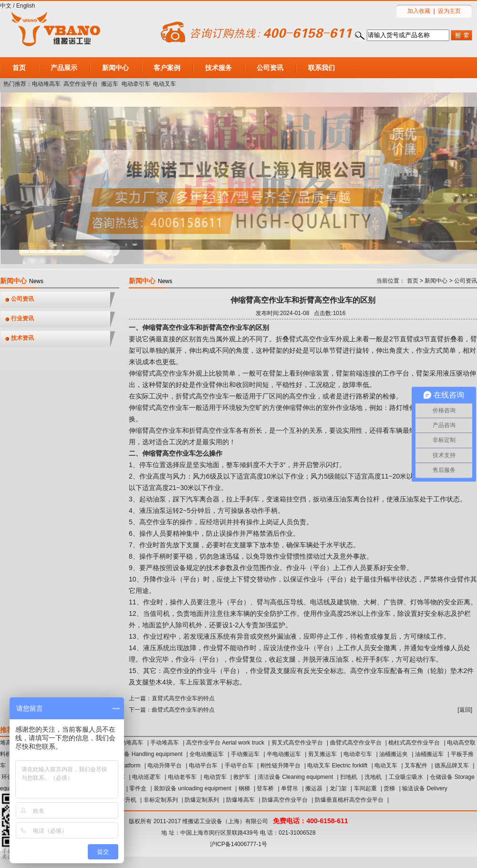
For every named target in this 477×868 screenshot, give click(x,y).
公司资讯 (270, 68)
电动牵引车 (136, 84)
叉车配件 (416, 766)
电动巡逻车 (146, 777)
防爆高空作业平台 (285, 800)
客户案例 (167, 68)
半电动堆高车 (126, 743)
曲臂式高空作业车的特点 (183, 710)
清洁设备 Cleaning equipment (295, 777)
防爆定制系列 (202, 800)
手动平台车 (239, 766)
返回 (465, 710)
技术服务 (218, 68)
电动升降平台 (165, 766)
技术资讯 (22, 338)
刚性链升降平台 (280, 766)
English (26, 6)
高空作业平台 (81, 84)
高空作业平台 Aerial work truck (225, 743)
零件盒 (138, 788)
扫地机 (349, 777)
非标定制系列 (161, 800)
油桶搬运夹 (394, 754)
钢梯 (244, 788)
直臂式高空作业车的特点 (183, 698)
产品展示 (64, 68)
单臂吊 (290, 788)
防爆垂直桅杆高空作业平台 (349, 800)
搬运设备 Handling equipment (145, 754)
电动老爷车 (182, 777)
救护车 (242, 777)
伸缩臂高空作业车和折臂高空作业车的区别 (303, 300)
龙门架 (338, 788)
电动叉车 (165, 84)
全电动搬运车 (207, 754)
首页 (19, 68)
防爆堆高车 (240, 800)
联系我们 (321, 68)
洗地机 (373, 777)
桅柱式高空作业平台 (414, 743)
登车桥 (265, 788)
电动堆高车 (46, 84)
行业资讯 (22, 318)
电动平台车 (203, 766)
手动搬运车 (245, 754)
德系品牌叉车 (452, 766)
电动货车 (215, 777)
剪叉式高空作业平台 (297, 743)
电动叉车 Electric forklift (337, 766)
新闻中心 (115, 68)
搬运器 (314, 788)
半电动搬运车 (284, 754)
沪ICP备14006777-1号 (238, 844)
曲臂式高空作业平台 (356, 743)
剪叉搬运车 (322, 754)
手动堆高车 (165, 743)
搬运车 (110, 84)
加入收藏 (419, 11)
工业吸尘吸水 (406, 777)
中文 (6, 6)
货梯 (389, 788)
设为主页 (449, 11)
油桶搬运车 (429, 754)
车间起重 (365, 788)
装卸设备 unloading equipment (192, 788)
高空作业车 (367, 671)
